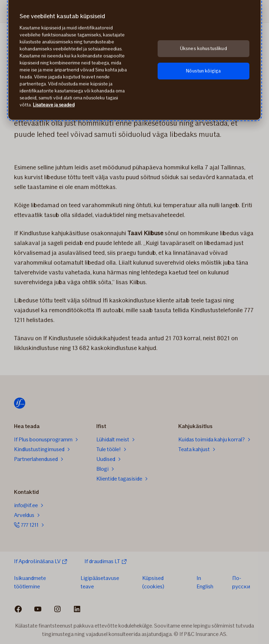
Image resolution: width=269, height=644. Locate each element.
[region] (134, 60)
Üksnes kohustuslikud (204, 48)
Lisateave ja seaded (54, 105)
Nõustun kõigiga (203, 71)
